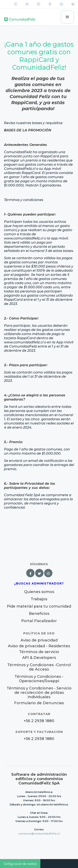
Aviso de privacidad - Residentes (39, 646)
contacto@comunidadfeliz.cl (39, 834)
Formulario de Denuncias (39, 703)
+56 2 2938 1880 (39, 721)
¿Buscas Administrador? (39, 583)
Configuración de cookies (20, 864)
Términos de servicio (39, 652)
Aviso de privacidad (39, 640)
